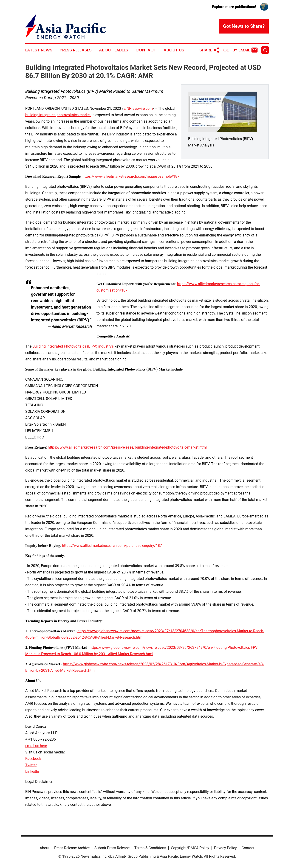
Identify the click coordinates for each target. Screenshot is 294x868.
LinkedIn (32, 771)
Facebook (33, 759)
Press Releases (76, 50)
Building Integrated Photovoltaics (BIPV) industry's (73, 346)
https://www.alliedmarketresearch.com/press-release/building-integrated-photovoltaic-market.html (127, 447)
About (45, 848)
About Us (174, 50)
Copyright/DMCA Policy (190, 848)
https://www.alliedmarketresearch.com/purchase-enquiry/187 (112, 546)
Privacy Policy (225, 848)
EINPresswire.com (138, 108)
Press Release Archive (72, 848)
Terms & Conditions (150, 848)
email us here (36, 746)
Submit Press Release (112, 848)
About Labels (114, 50)
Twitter (31, 765)
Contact (146, 50)
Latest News (39, 50)
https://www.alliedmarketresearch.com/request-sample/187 (131, 176)
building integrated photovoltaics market (58, 115)
